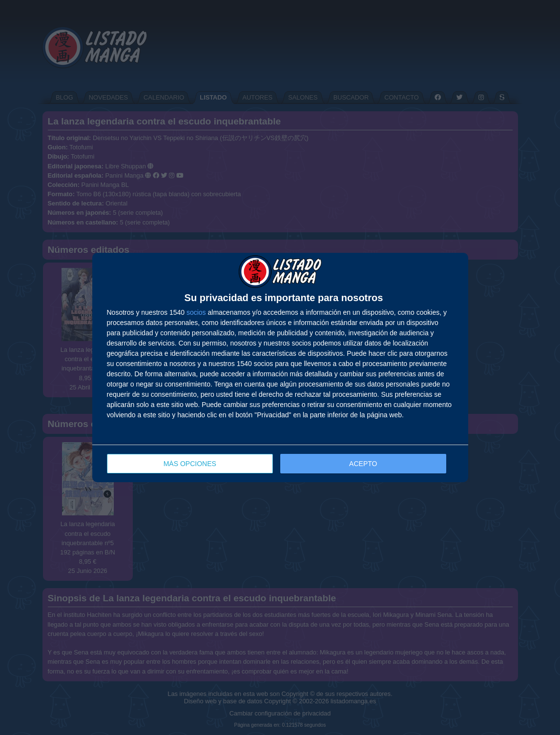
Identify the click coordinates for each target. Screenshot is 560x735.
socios (196, 312)
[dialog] (280, 368)
